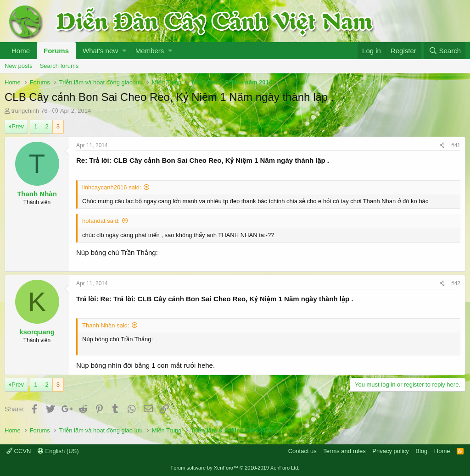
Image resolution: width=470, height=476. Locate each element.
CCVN (19, 451)
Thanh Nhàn (37, 194)
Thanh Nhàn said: (106, 325)
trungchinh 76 (30, 111)
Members (150, 51)
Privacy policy (390, 451)
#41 (456, 145)
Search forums (59, 66)
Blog (421, 451)
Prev (18, 126)
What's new (100, 51)
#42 (456, 283)
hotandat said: (101, 221)
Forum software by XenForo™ (235, 468)
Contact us (302, 451)
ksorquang (37, 332)
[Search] (445, 51)
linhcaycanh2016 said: (112, 187)
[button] (124, 51)
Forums (56, 51)
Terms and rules (344, 451)
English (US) (58, 451)
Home (21, 51)
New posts (19, 66)
